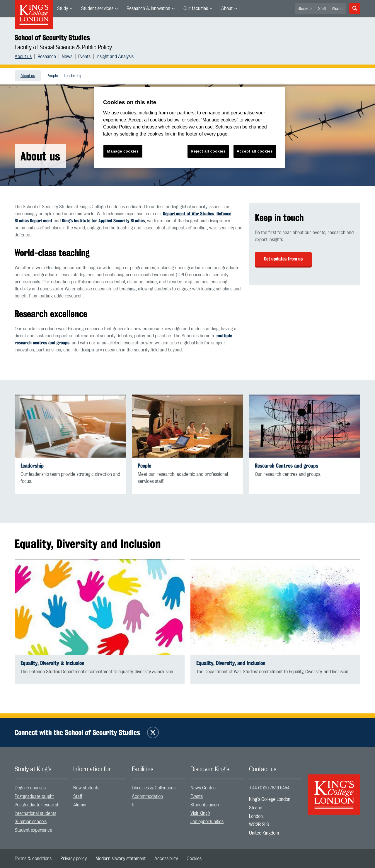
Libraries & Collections (154, 788)
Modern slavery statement (121, 859)
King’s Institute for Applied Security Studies (103, 221)
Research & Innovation (148, 9)
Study (63, 9)
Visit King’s (200, 813)
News (67, 57)
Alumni (338, 9)
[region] (190, 127)
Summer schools (31, 822)
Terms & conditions (33, 859)
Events (84, 57)
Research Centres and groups (287, 466)
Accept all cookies (255, 151)
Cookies (194, 859)
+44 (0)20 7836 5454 (269, 788)
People (52, 76)
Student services (97, 9)
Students (305, 9)
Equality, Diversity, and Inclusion (231, 663)
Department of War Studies (189, 214)
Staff (322, 9)
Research (47, 57)
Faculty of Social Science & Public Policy (63, 48)
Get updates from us (283, 259)
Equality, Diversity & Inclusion (52, 663)
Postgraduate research (37, 805)
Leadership (73, 76)
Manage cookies (123, 151)
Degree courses (30, 788)
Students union (205, 805)
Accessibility (166, 859)
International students (35, 813)
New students (86, 788)
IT (133, 805)
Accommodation (147, 796)
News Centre (203, 788)
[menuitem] (65, 9)
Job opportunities (207, 822)
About (227, 9)
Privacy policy (74, 859)
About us (23, 57)
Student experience (33, 830)
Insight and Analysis (115, 57)
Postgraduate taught (34, 796)
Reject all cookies (208, 151)
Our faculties (196, 9)
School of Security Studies (52, 38)
